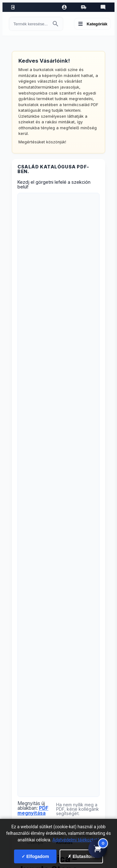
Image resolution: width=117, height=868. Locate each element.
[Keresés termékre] (30, 24)
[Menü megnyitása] (92, 24)
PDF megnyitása (33, 810)
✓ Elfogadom (35, 856)
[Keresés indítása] (56, 24)
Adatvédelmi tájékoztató (76, 840)
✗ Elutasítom (81, 856)
